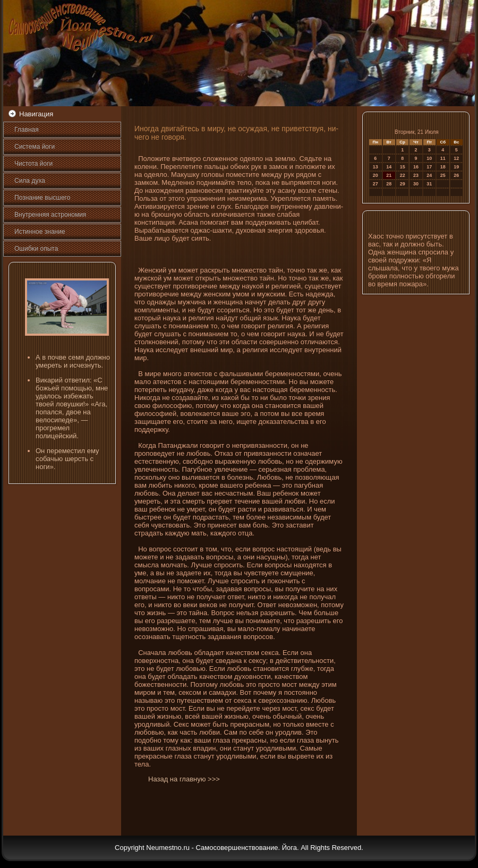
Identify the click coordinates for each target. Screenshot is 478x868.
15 (403, 167)
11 (443, 158)
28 (389, 184)
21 (389, 175)
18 (443, 167)
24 (429, 175)
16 (416, 167)
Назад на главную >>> (184, 779)
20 (375, 175)
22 (403, 175)
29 (403, 184)
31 (429, 184)
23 (416, 175)
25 (443, 175)
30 (416, 184)
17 (429, 167)
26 (456, 175)
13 (375, 167)
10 (429, 158)
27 (375, 184)
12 (456, 158)
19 (456, 167)
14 (389, 167)
